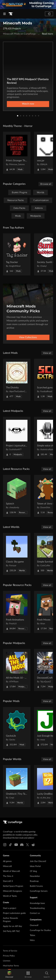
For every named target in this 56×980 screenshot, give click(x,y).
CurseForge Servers (39, 891)
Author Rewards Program (10, 920)
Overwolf (34, 925)
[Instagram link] (5, 845)
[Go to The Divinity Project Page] (17, 380)
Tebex (32, 935)
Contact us (35, 913)
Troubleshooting (37, 908)
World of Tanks (10, 896)
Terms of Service (10, 951)
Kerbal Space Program (13, 886)
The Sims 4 (8, 876)
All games (7, 861)
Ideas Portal (35, 866)
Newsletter (35, 876)
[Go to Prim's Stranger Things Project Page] (17, 153)
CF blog (33, 871)
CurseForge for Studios (40, 930)
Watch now (28, 104)
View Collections (28, 337)
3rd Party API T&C (11, 931)
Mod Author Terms (11, 966)
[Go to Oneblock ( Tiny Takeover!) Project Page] (17, 786)
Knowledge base (37, 903)
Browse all (46, 184)
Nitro (32, 940)
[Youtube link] (16, 845)
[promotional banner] (28, 5)
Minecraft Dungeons (12, 891)
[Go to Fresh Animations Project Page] (17, 612)
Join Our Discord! (38, 861)
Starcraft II (8, 881)
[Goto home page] (11, 14)
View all (47, 353)
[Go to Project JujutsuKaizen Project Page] (17, 438)
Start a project (10, 908)
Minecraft (7, 866)
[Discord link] (22, 845)
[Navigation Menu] (4, 14)
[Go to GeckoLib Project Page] (17, 728)
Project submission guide (14, 913)
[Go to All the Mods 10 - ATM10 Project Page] (17, 670)
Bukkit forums (36, 886)
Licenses (7, 961)
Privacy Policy (9, 956)
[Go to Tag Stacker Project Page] (17, 254)
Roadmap (34, 881)
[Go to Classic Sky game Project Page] (17, 554)
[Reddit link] (33, 845)
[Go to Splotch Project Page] (17, 496)
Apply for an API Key (12, 926)
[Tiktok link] (10, 845)
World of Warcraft (11, 871)
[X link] (27, 845)
